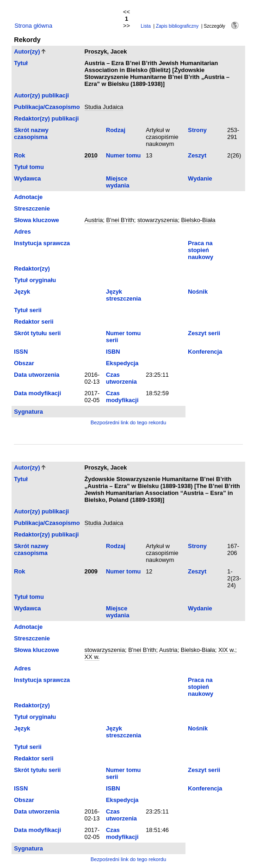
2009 (91, 571)
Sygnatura (28, 412)
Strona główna (33, 26)
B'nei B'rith (120, 220)
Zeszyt (197, 155)
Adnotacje (28, 197)
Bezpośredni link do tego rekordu (129, 422)
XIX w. (227, 650)
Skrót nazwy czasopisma (31, 133)
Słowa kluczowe (36, 220)
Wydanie (200, 178)
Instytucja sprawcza (42, 243)
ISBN (113, 352)
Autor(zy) (27, 51)
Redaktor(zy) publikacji (46, 118)
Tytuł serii (28, 310)
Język (22, 292)
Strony (197, 130)
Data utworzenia (37, 375)
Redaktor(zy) (32, 268)
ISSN (21, 352)
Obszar (24, 363)
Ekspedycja (122, 363)
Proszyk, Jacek (106, 51)
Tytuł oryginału (35, 280)
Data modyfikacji (37, 393)
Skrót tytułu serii (37, 333)
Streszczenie (32, 208)
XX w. (92, 657)
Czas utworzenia (121, 378)
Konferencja (205, 352)
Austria (94, 220)
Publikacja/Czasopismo (47, 107)
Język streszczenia (123, 295)
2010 (91, 155)
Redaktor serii (34, 322)
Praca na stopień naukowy (201, 250)
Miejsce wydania (118, 182)
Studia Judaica (104, 107)
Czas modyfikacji (122, 397)
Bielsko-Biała (198, 220)
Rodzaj (116, 130)
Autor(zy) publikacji (41, 95)
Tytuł (21, 63)
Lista (146, 26)
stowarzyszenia (157, 220)
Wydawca (27, 178)
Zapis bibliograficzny (177, 26)
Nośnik (198, 292)
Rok (19, 155)
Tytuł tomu (29, 167)
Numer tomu (123, 155)
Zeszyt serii (204, 333)
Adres (22, 232)
